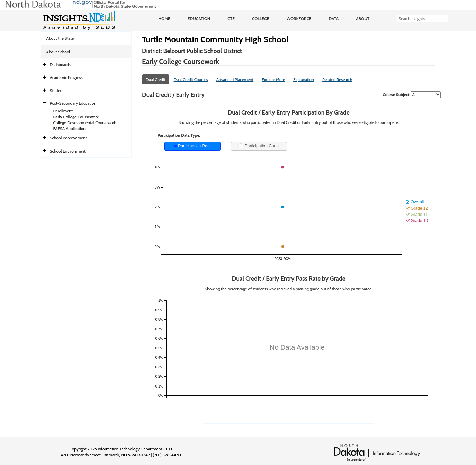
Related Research (337, 79)
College (261, 19)
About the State (60, 38)
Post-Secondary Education (73, 103)
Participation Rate (192, 146)
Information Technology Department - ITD (135, 449)
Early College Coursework (76, 117)
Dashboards (60, 65)
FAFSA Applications (70, 129)
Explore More (273, 79)
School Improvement (68, 138)
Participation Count (259, 146)
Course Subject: (396, 95)
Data (334, 19)
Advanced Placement (235, 79)
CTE (231, 19)
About (363, 19)
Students (58, 90)
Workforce (299, 19)
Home (164, 19)
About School (58, 52)
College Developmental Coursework (85, 123)
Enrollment (63, 111)
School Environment (68, 151)
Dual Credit (156, 79)
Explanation (304, 79)
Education (199, 19)
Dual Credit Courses (191, 79)
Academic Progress (66, 77)
